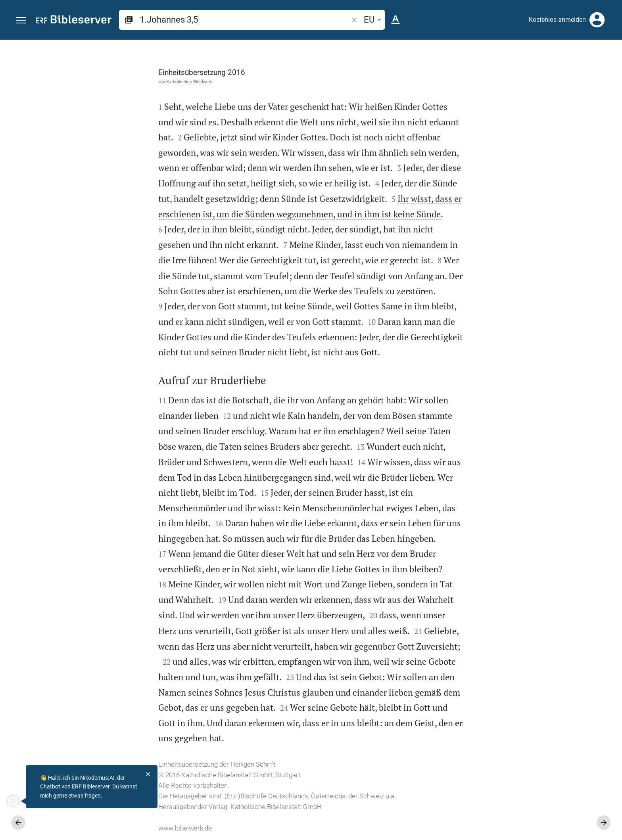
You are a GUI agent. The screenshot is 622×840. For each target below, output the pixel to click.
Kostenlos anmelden (557, 20)
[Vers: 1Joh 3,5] (525, 54)
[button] (21, 20)
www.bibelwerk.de (96, 828)
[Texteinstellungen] (395, 20)
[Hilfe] (609, 71)
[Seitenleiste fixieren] (448, 47)
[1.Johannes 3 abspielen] (538, 427)
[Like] (466, 71)
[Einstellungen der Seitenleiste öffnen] (597, 71)
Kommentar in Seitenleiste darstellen (526, 257)
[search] (245, 20)
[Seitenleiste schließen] (448, 447)
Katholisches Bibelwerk (100, 82)
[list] (538, 293)
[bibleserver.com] (74, 21)
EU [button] (374, 20)
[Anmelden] (597, 20)
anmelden (509, 115)
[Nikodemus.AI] (18, 801)
